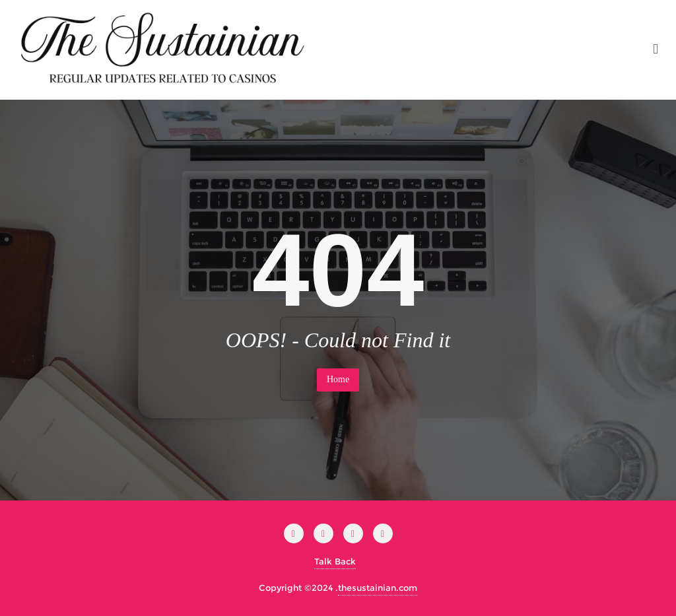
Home (338, 379)
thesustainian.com (378, 588)
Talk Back (335, 561)
